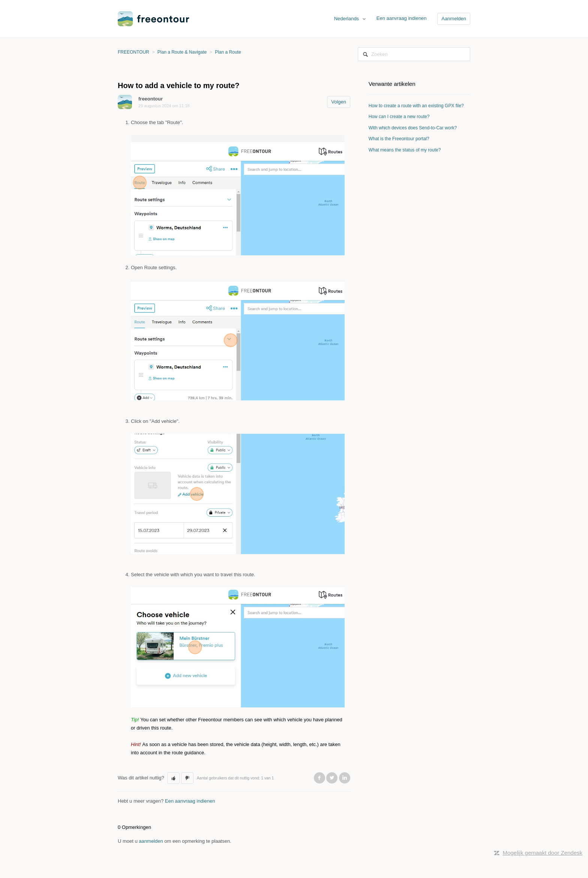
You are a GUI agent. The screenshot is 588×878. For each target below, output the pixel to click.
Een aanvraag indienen (402, 18)
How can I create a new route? (399, 117)
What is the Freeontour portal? (399, 139)
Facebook (319, 778)
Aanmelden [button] (454, 19)
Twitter (332, 778)
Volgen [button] (339, 102)
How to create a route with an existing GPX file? (416, 106)
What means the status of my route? (405, 150)
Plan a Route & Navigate (182, 52)
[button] (173, 778)
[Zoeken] (414, 54)
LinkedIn (345, 778)
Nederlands (347, 19)
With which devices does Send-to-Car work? (413, 128)
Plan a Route (228, 52)
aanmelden (151, 841)
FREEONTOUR (133, 52)
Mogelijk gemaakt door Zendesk (542, 853)
